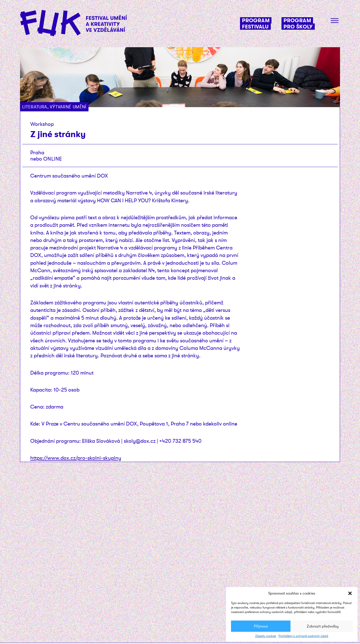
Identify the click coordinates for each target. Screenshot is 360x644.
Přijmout (261, 626)
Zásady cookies (266, 636)
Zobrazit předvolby (323, 626)
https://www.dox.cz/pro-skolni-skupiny (76, 458)
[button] (350, 593)
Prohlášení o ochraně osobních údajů (303, 636)
